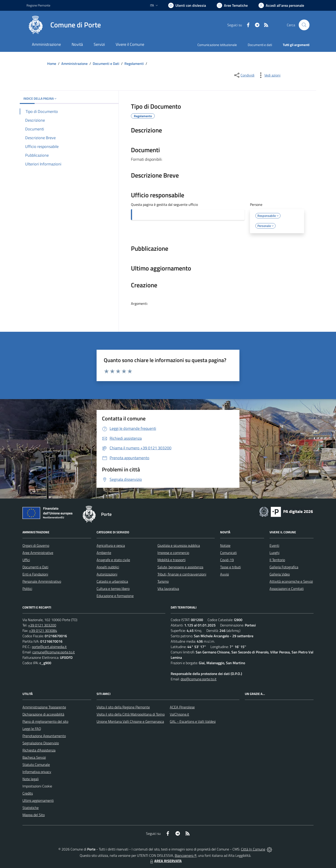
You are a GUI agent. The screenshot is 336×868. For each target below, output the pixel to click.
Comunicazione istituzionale (217, 45)
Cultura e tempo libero (113, 589)
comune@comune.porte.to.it (54, 652)
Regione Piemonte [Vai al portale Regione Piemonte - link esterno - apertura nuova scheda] (38, 5)
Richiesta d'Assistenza (39, 750)
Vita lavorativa (168, 589)
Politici (27, 589)
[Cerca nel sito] (304, 25)
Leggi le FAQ (32, 729)
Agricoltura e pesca (111, 545)
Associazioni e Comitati (287, 589)
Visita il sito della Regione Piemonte (123, 707)
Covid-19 (227, 560)
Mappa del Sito (34, 815)
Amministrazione (74, 64)
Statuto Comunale (36, 765)
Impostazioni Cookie (37, 786)
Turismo (163, 581)
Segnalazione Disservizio (41, 743)
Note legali (31, 779)
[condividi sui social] (244, 75)
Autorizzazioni (107, 574)
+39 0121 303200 (42, 625)
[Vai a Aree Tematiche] (232, 5)
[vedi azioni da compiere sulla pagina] (269, 75)
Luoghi (274, 553)
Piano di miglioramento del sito (45, 721)
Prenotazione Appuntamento (44, 736)
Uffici (26, 560)
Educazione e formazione (115, 596)
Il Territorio (277, 560)
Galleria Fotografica (284, 567)
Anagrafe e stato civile (113, 560)
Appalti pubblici (108, 567)
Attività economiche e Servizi (291, 581)
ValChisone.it (179, 714)
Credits (28, 793)
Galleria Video (280, 574)
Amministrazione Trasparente (44, 707)
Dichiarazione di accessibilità (43, 714)
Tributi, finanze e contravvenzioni (182, 574)
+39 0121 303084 (43, 631)
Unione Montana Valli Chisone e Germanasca (130, 721)
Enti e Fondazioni (35, 574)
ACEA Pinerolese (182, 707)
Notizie (225, 545)
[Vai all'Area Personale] (281, 5)
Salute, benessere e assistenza (180, 567)
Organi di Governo (36, 545)
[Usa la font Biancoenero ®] (187, 5)
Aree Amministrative (38, 553)
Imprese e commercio (173, 553)
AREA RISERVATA (165, 861)
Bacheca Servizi (34, 757)
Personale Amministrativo (42, 581)
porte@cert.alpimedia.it (49, 647)
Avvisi (224, 574)
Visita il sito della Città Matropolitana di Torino (131, 714)
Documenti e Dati (106, 64)
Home (52, 64)
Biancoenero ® (186, 855)
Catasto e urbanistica (112, 581)
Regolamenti (134, 64)
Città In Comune (253, 849)
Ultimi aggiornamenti (38, 800)
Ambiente (104, 553)
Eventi (274, 545)
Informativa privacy (37, 772)
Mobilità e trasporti (171, 560)
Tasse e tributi (230, 567)
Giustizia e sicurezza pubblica (179, 545)
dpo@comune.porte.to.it (199, 679)
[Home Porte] (64, 25)
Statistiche (31, 808)
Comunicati (228, 553)
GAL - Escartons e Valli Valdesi (193, 721)
